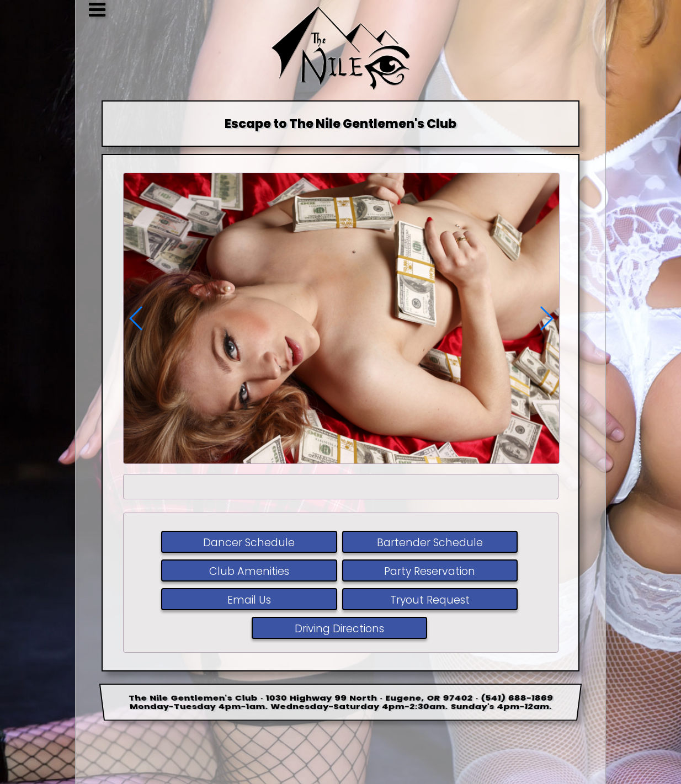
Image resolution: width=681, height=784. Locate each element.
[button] (546, 318)
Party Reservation (430, 571)
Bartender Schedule (430, 543)
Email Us (249, 600)
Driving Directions (339, 629)
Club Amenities (249, 571)
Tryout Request (430, 600)
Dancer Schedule (249, 543)
